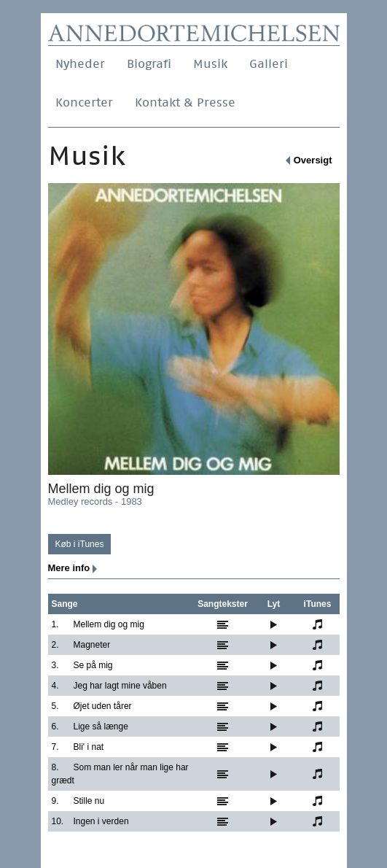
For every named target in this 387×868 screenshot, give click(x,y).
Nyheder (80, 64)
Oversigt (313, 160)
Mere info (69, 568)
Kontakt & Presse (185, 102)
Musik (210, 64)
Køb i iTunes (80, 544)
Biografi (149, 64)
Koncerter (84, 102)
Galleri (269, 64)
